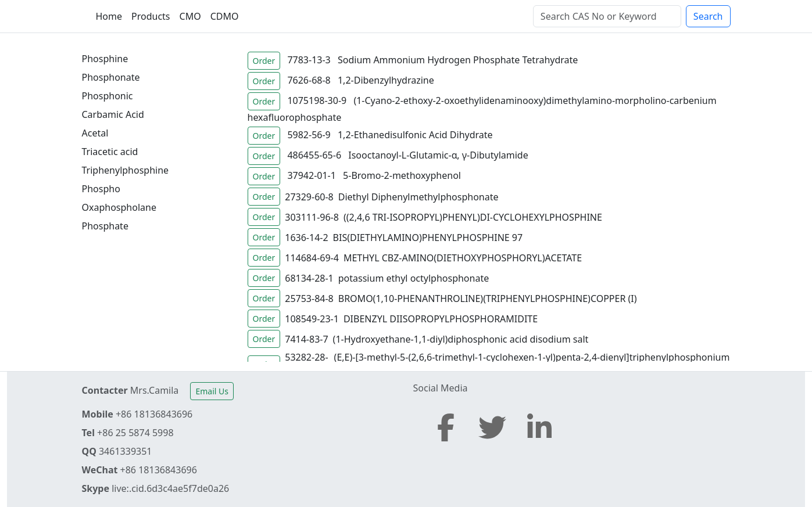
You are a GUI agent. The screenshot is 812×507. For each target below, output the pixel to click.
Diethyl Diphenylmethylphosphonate (418, 197)
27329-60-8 (309, 197)
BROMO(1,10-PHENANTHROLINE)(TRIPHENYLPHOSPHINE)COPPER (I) (488, 299)
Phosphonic (108, 96)
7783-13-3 (309, 60)
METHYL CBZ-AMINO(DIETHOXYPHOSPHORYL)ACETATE (463, 258)
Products (151, 16)
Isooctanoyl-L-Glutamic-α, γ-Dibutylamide (438, 155)
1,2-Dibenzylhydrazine (386, 80)
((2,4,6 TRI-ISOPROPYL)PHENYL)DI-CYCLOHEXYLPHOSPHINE (473, 217)
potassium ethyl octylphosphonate (414, 278)
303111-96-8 (312, 217)
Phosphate (105, 226)
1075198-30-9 (317, 100)
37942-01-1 (312, 175)
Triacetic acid (110, 152)
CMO (190, 16)
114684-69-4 (312, 258)
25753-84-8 (309, 299)
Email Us (212, 391)
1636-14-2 (306, 238)
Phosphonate (111, 77)
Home (109, 16)
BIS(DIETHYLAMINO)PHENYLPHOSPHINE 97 (428, 238)
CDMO (225, 16)
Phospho (101, 189)
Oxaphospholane (119, 207)
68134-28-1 (309, 278)
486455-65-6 (314, 155)
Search (708, 16)
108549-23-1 (312, 319)
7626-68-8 (309, 80)
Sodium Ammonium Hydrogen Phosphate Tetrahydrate (458, 60)
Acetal (95, 133)
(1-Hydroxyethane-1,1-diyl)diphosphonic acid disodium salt (461, 339)
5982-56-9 (309, 135)
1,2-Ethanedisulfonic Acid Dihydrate (415, 135)
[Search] (607, 16)
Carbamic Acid (113, 114)
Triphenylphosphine (126, 170)
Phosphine (105, 59)
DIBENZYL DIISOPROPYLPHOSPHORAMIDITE (441, 319)
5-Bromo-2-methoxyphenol (402, 175)
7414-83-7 (306, 339)
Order (264, 61)
